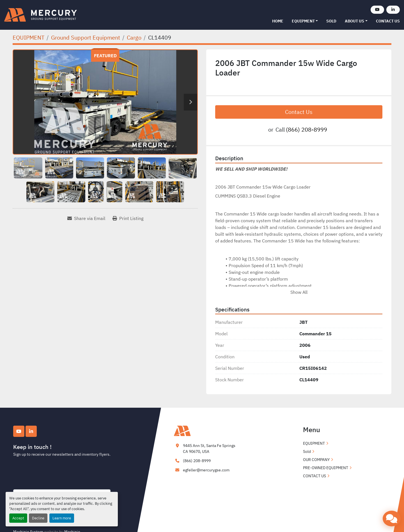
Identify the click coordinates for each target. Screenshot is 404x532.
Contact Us (299, 112)
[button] (305, 21)
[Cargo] (134, 37)
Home (278, 21)
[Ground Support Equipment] (86, 37)
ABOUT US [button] (354, 21)
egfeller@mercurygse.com (206, 470)
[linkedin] (393, 10)
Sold (331, 21)
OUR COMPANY (316, 460)
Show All (299, 292)
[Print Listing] (128, 218)
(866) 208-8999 (307, 129)
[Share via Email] (86, 218)
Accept (18, 518)
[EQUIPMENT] (28, 37)
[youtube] (377, 10)
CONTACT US (388, 21)
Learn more (62, 518)
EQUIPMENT (303, 21)
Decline (38, 518)
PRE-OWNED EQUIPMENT (326, 468)
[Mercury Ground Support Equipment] (202, 430)
